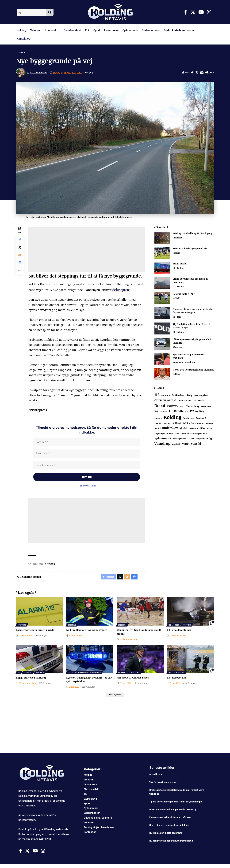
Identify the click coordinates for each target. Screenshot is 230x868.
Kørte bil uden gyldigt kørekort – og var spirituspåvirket (88, 682)
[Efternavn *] (87, 454)
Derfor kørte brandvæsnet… (181, 30)
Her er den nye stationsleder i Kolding (193, 371)
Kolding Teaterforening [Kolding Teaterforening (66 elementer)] (194, 424)
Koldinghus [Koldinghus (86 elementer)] (189, 419)
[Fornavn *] (87, 443)
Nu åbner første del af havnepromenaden (171, 845)
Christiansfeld (72, 30)
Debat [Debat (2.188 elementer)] (160, 407)
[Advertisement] (87, 251)
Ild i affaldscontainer (180, 633)
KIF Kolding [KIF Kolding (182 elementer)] (197, 412)
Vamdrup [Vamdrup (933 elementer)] (162, 444)
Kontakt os (23, 39)
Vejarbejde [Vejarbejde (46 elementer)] (176, 445)
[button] (207, 74)
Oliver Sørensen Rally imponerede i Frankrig (173, 814)
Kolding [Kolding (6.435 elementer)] (172, 418)
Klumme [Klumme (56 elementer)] (158, 419)
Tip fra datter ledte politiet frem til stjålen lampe (176, 806)
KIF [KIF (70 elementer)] (187, 413)
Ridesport (123, 675)
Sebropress (120, 290)
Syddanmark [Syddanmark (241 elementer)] (163, 440)
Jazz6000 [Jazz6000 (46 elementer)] (163, 413)
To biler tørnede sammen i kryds (36, 633)
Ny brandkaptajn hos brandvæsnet (88, 633)
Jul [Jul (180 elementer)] (171, 412)
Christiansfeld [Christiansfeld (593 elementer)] (165, 401)
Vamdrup (36, 30)
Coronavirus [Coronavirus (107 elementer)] (184, 402)
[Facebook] (186, 12)
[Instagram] (209, 12)
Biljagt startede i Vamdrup (32, 681)
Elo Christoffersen (41, 74)
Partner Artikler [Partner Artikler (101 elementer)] (197, 429)
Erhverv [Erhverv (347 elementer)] (173, 407)
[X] (193, 12)
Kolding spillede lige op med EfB (190, 250)
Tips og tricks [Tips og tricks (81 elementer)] (179, 440)
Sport (97, 30)
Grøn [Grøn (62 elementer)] (182, 407)
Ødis (178, 628)
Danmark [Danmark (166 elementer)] (198, 401)
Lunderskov (53, 30)
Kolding (21, 30)
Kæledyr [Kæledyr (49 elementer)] (210, 424)
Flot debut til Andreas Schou (134, 681)
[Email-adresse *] (87, 466)
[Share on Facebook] (192, 74)
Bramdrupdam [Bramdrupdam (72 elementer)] (201, 397)
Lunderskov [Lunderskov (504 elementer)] (169, 429)
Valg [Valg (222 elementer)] (209, 440)
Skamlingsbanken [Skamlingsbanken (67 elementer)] (199, 435)
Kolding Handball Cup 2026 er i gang (192, 235)
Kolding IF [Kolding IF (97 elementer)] (201, 419)
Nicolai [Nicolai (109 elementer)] (183, 429)
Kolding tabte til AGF (184, 295)
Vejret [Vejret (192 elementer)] (186, 445)
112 (87, 30)
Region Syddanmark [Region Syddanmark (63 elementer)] (164, 435)
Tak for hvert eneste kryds (163, 786)
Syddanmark (130, 30)
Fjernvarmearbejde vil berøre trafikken (170, 821)
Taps (179, 318)
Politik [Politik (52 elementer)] (210, 429)
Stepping (23, 53)
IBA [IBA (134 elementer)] (156, 412)
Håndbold (178, 239)
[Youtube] (201, 12)
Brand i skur (180, 265)
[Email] (202, 74)
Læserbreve (111, 30)
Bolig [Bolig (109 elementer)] (190, 396)
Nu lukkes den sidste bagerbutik (166, 837)
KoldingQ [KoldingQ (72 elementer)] (177, 424)
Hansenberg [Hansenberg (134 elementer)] (193, 407)
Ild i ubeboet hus (177, 681)
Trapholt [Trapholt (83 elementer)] (200, 440)
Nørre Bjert (178, 364)
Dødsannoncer (151, 30)
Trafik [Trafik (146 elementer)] (191, 440)
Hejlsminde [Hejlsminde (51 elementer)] (206, 407)
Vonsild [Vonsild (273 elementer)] (196, 445)
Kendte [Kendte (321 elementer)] (179, 412)
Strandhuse (191, 364)
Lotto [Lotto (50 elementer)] (157, 429)
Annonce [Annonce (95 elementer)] (166, 397)
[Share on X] (197, 74)
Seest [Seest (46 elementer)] (177, 435)
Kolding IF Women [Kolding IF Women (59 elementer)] (163, 424)
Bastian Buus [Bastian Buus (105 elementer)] (179, 396)
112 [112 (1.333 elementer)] (157, 396)
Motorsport (178, 349)
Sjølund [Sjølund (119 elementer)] (185, 435)
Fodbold (177, 254)
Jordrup (181, 269)
